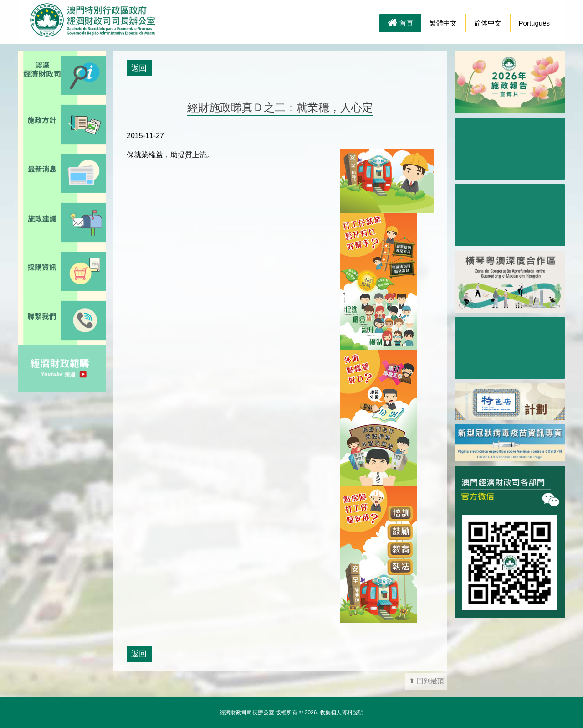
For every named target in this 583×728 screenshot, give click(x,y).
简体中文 (488, 23)
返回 (139, 68)
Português (534, 23)
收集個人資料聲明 (342, 713)
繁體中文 (443, 23)
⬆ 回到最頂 (427, 681)
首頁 (400, 24)
